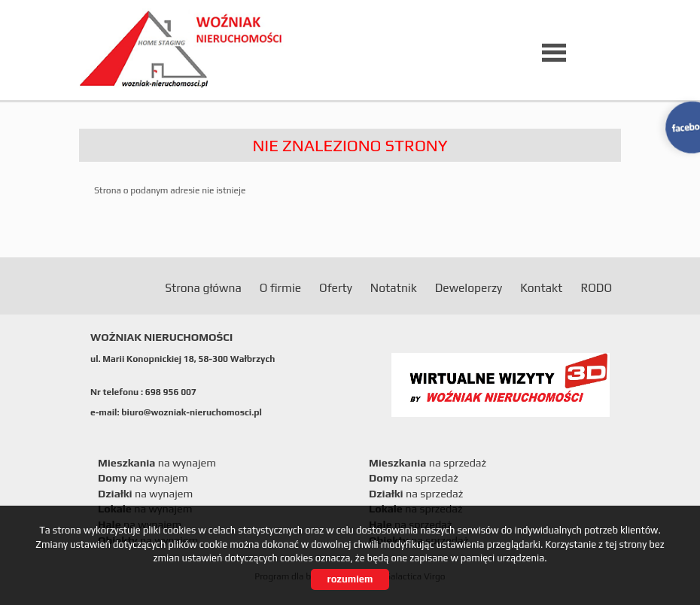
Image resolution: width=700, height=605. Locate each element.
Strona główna (203, 287)
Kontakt (541, 287)
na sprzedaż (428, 463)
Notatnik (394, 287)
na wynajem (157, 463)
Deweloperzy (469, 287)
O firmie (280, 287)
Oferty (336, 287)
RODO (596, 287)
